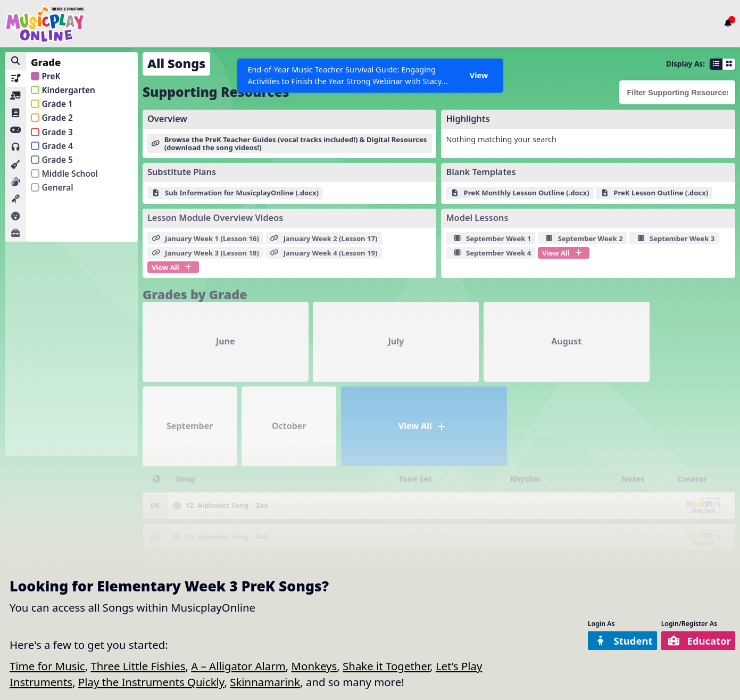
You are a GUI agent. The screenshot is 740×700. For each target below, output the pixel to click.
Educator (696, 640)
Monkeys (314, 666)
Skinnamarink (265, 682)
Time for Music (47, 666)
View (479, 75)
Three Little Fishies (138, 666)
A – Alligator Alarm (238, 666)
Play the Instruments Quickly (151, 682)
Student (614, 640)
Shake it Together (386, 666)
